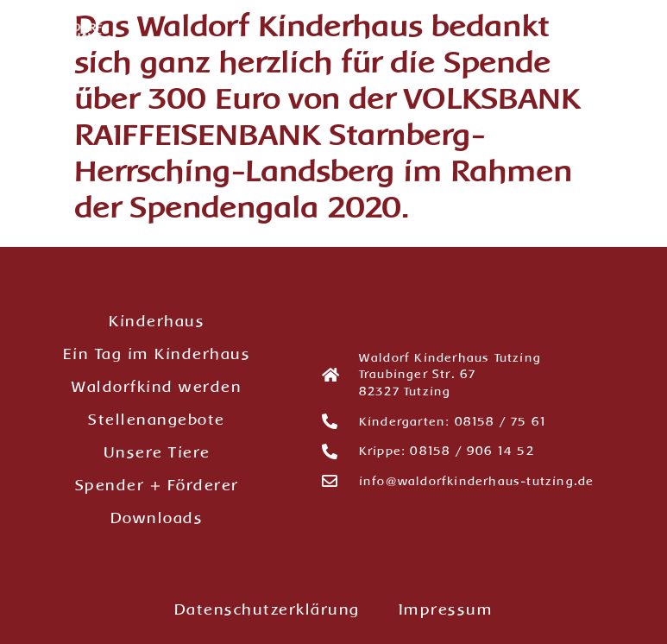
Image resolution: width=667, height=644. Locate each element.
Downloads (157, 518)
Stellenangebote (157, 420)
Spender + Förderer (157, 485)
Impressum (446, 609)
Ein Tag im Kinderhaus (157, 354)
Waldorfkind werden (157, 387)
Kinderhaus (157, 321)
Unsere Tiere (157, 452)
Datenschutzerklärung (267, 609)
